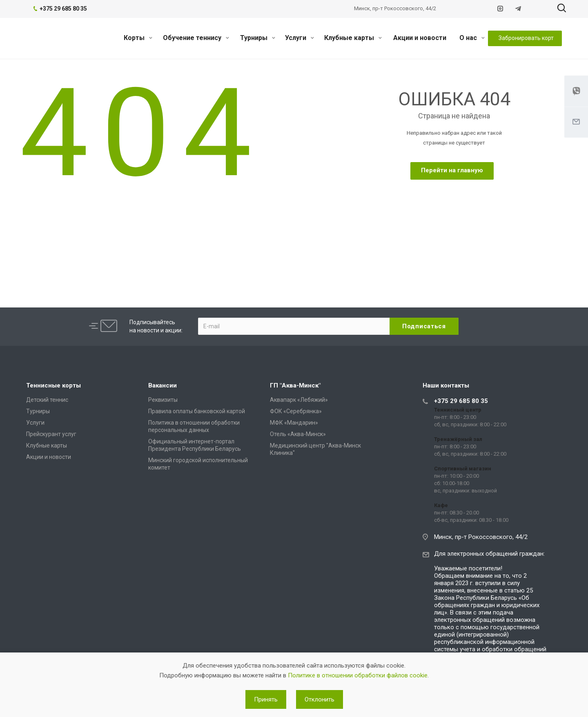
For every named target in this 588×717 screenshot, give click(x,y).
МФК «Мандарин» (294, 423)
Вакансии (163, 385)
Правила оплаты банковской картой (197, 411)
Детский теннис (47, 400)
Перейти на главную (452, 170)
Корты (138, 38)
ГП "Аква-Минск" (295, 385)
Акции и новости (420, 38)
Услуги (300, 38)
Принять (266, 699)
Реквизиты (163, 400)
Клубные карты (353, 38)
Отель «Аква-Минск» (298, 434)
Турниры (258, 38)
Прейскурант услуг (51, 434)
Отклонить (320, 699)
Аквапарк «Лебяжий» (299, 400)
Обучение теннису (196, 38)
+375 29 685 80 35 (461, 401)
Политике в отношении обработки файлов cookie (358, 675)
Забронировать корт (526, 38)
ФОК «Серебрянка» (296, 411)
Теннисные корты (53, 385)
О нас (472, 38)
